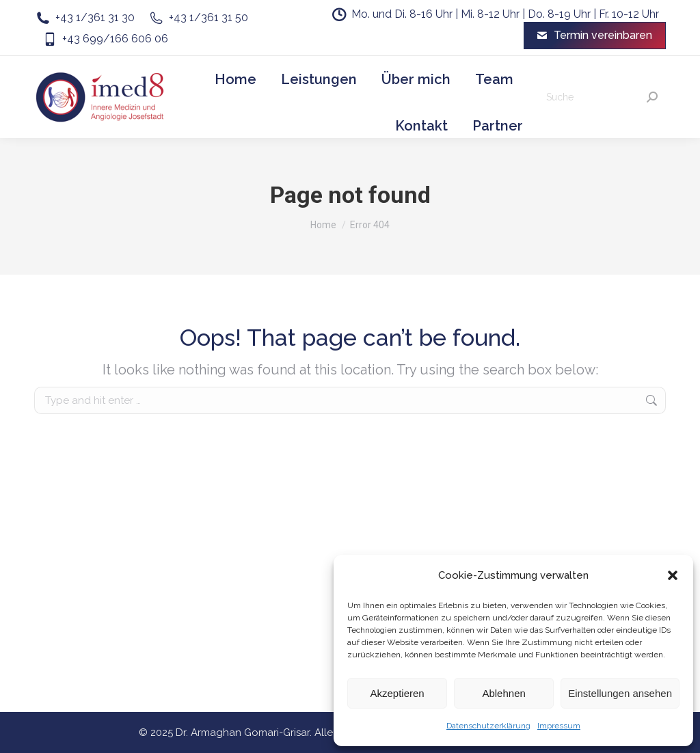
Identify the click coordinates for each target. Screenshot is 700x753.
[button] (673, 575)
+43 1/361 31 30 (84, 18)
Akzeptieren (397, 693)
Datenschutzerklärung (488, 726)
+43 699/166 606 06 (105, 39)
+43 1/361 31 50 (199, 18)
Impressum (559, 726)
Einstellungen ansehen (620, 693)
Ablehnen (503, 693)
